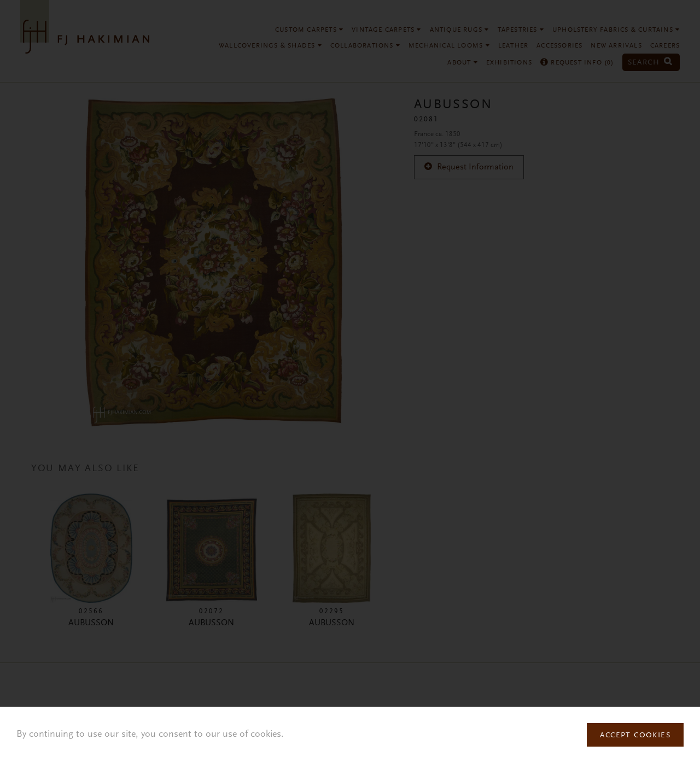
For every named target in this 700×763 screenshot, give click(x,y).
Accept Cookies (635, 736)
